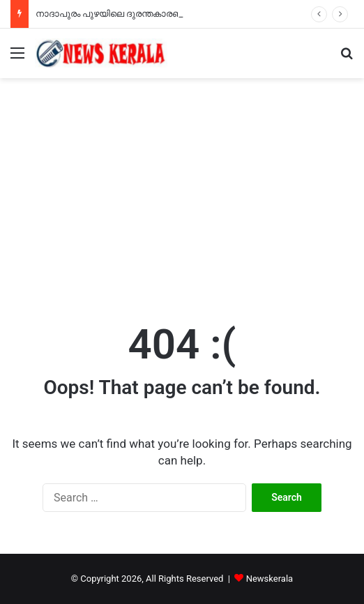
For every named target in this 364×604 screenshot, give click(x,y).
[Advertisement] (182, 197)
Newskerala (270, 579)
